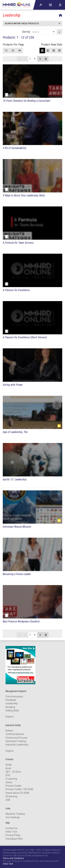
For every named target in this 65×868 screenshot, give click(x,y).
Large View (48, 51)
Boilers (9, 731)
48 (20, 51)
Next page (40, 59)
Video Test (11, 832)
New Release (59, 426)
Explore (10, 717)
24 (13, 51)
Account (60, 5)
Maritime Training (15, 814)
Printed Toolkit (13, 786)
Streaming (11, 796)
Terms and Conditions (13, 858)
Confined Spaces (15, 734)
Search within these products (22, 24)
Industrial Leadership (17, 745)
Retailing (10, 707)
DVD (8, 775)
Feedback (11, 700)
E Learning (11, 779)
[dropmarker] (54, 32)
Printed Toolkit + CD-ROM (19, 789)
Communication (14, 697)
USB (8, 800)
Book (8, 768)
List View (59, 51)
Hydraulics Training (16, 741)
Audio (9, 765)
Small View (54, 51)
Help (50, 5)
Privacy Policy (13, 835)
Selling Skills (12, 711)
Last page (46, 59)
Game (9, 782)
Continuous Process (16, 738)
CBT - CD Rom (13, 772)
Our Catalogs (13, 817)
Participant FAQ (14, 839)
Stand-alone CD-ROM (17, 793)
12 (6, 51)
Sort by (39, 32)
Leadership (12, 703)
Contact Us (12, 828)
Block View (42, 51)
